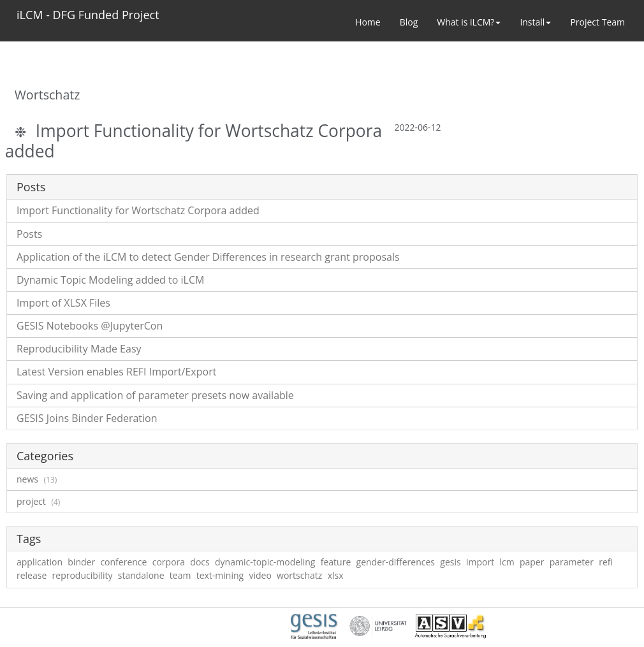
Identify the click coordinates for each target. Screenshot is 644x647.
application (40, 562)
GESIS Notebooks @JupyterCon (90, 326)
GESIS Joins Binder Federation (87, 418)
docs (200, 562)
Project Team (597, 22)
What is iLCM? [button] (469, 22)
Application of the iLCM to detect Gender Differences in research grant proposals (208, 257)
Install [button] (535, 22)
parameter (572, 562)
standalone (141, 575)
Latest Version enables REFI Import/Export (116, 372)
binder (81, 562)
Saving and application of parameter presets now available (155, 395)
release (32, 575)
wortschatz (299, 575)
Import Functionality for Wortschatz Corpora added (194, 141)
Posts (29, 234)
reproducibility (83, 575)
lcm (507, 562)
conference (123, 562)
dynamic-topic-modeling (265, 562)
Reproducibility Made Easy (79, 349)
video (260, 575)
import (480, 562)
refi (606, 562)
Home (368, 22)
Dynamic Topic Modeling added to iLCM (110, 280)
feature (336, 562)
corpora (169, 562)
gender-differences (396, 562)
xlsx (336, 575)
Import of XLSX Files (63, 303)
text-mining (220, 575)
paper (532, 562)
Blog (409, 22)
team (180, 575)
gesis (450, 562)
